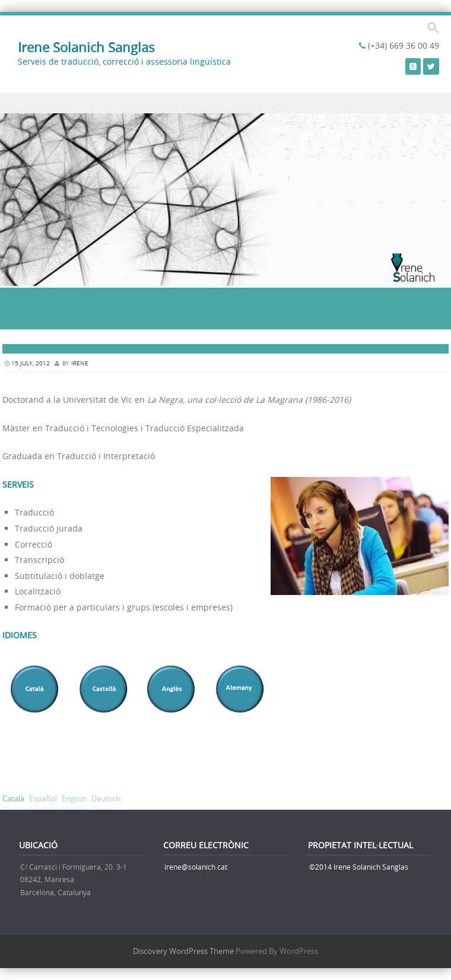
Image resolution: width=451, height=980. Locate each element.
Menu (225, 103)
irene (80, 363)
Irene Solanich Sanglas (86, 47)
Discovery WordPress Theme (183, 951)
